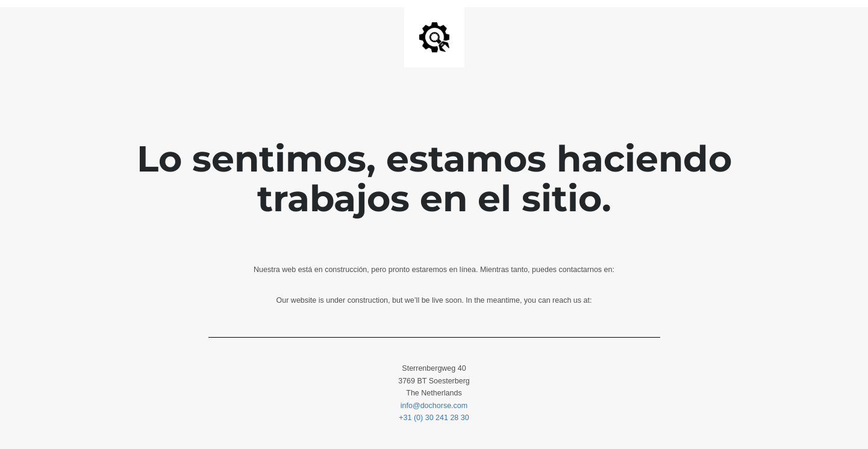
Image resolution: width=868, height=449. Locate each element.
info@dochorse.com (434, 406)
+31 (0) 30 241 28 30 (434, 418)
